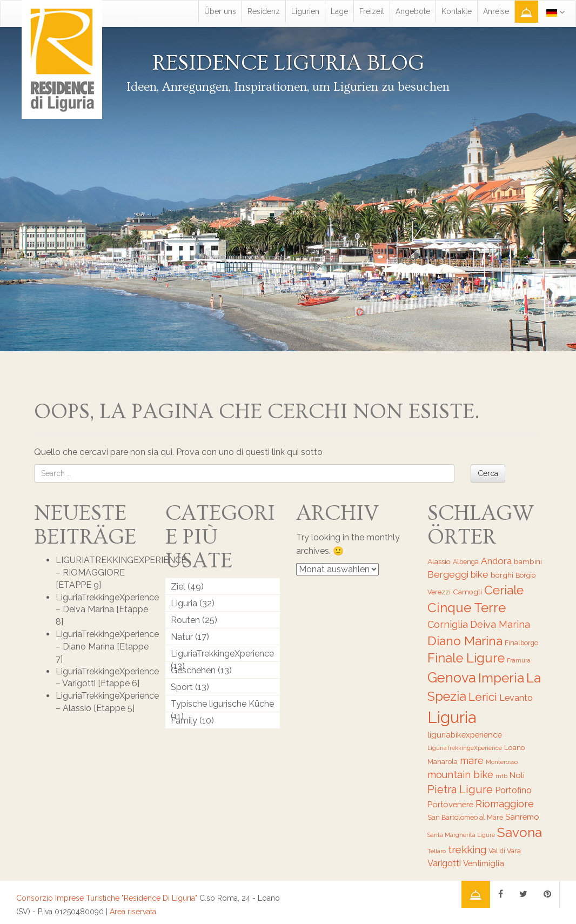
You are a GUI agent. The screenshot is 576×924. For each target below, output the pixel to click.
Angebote (413, 11)
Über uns (220, 11)
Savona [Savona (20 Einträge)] (520, 832)
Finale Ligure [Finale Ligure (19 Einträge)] (466, 658)
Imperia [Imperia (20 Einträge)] (501, 678)
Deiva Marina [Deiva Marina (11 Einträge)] (500, 624)
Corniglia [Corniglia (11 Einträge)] (448, 624)
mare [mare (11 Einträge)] (472, 761)
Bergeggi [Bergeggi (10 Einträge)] (448, 574)
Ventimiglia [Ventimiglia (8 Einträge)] (484, 863)
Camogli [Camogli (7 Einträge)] (467, 592)
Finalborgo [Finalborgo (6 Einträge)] (521, 643)
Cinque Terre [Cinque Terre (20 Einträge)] (467, 608)
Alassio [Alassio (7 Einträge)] (439, 561)
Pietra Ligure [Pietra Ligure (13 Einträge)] (460, 789)
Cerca (488, 473)
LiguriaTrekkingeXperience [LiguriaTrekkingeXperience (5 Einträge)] (465, 748)
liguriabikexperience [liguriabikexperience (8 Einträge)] (465, 735)
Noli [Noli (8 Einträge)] (517, 775)
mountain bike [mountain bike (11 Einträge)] (460, 775)
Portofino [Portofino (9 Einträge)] (513, 790)
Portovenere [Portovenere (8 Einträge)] (450, 804)
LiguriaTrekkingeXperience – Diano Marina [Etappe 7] (107, 647)
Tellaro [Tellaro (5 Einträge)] (437, 851)
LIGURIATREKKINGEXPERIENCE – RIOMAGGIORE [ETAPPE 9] (121, 573)
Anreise (496, 11)
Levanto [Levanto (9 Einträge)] (516, 698)
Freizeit (372, 11)
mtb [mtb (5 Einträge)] (501, 776)
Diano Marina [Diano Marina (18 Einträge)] (465, 641)
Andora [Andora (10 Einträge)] (496, 561)
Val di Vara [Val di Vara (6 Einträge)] (505, 851)
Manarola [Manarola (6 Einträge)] (443, 762)
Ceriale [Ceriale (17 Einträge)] (504, 590)
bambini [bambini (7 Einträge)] (528, 561)
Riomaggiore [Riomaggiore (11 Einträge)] (505, 804)
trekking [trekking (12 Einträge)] (467, 849)
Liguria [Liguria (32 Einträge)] (452, 717)
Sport (182, 687)
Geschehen (193, 670)
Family (184, 721)
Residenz (264, 11)
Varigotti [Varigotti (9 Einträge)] (444, 863)
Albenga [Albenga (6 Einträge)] (466, 562)
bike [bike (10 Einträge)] (480, 574)
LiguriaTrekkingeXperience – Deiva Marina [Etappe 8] (107, 610)
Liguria (184, 603)
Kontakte (457, 11)
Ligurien (305, 11)
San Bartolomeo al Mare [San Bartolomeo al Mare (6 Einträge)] (465, 817)
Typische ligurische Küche (222, 704)
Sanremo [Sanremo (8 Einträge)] (522, 817)
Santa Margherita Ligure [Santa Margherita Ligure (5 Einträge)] (461, 835)
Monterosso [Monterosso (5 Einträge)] (502, 762)
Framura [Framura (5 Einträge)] (519, 660)
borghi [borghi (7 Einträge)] (502, 575)
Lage (339, 11)
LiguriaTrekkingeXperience (222, 654)
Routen (185, 620)
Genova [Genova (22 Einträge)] (452, 678)
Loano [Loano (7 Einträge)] (515, 747)
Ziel (178, 587)
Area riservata (133, 912)
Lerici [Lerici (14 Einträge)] (483, 697)
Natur (182, 637)
